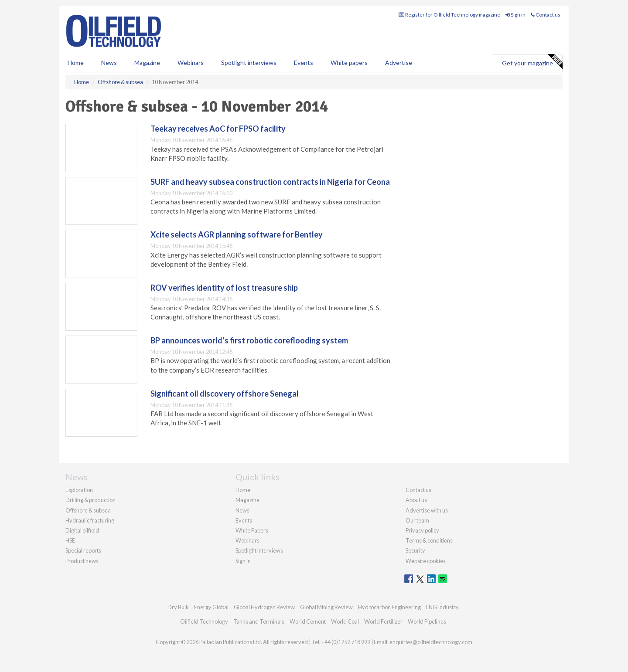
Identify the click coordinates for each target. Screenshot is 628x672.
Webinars (191, 63)
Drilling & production (90, 500)
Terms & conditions (429, 540)
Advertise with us (427, 510)
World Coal (345, 621)
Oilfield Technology (204, 621)
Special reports (83, 550)
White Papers (252, 530)
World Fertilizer (383, 621)
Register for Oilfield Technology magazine (449, 15)
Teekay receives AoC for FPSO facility (218, 129)
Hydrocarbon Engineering (389, 607)
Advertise (399, 63)
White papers (349, 63)
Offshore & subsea (88, 510)
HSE (70, 540)
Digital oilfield (82, 530)
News (242, 510)
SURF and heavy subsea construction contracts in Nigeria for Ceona (270, 182)
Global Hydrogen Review (264, 607)
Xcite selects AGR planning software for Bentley (237, 234)
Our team (417, 520)
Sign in (515, 15)
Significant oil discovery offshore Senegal (225, 394)
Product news (82, 561)
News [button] (109, 63)
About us (416, 500)
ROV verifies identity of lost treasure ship (224, 288)
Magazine (147, 63)
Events (304, 63)
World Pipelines (427, 621)
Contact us (546, 15)
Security (415, 550)
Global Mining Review (326, 607)
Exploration (79, 490)
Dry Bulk (178, 607)
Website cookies (426, 561)
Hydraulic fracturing (90, 520)
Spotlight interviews (249, 63)
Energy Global (211, 607)
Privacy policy (422, 530)
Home (76, 63)
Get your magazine (532, 62)
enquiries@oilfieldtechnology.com (431, 642)
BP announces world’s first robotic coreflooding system (249, 340)
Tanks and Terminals (259, 621)
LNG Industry (442, 607)
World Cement (308, 621)
